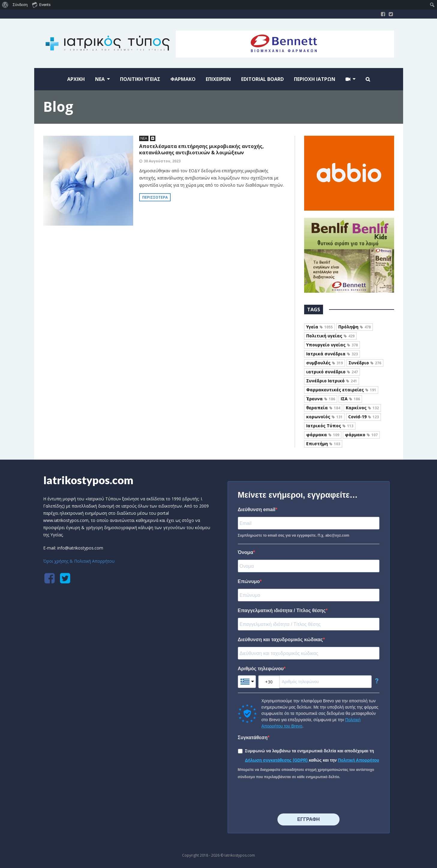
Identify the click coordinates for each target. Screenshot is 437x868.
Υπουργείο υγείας (332, 345)
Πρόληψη (355, 327)
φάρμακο (361, 435)
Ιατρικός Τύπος (330, 426)
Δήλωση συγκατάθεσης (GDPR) (277, 760)
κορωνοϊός (324, 417)
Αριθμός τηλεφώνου (261, 669)
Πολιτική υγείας (330, 336)
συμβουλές (325, 363)
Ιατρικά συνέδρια (332, 354)
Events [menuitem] (41, 4)
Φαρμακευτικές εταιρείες (341, 390)
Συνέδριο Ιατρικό (332, 381)
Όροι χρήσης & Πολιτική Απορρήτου (79, 561)
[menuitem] (5, 5)
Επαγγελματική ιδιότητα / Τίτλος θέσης (282, 610)
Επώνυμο (249, 581)
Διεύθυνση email (257, 510)
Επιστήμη (323, 444)
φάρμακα (323, 435)
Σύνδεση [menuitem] (20, 5)
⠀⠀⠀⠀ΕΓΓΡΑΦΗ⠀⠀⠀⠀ (308, 819)
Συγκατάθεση (253, 738)
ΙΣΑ (350, 399)
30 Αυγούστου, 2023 (162, 161)
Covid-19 (364, 417)
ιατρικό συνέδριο (332, 372)
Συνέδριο (365, 363)
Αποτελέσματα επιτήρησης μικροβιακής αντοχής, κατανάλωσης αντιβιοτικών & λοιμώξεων (202, 149)
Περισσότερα (155, 197)
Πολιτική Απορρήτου (358, 760)
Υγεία (319, 327)
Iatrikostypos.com (88, 480)
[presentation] (283, 797)
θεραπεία (323, 408)
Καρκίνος (362, 408)
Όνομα (246, 552)
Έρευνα (321, 399)
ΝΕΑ (144, 138)
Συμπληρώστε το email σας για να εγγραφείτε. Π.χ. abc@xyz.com (294, 535)
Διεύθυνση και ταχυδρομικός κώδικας (280, 640)
